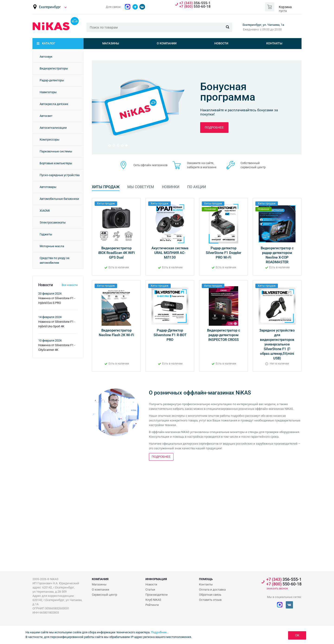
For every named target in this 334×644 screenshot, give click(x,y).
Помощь (206, 579)
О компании (167, 43)
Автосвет (46, 116)
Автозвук (46, 57)
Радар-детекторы (52, 80)
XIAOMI (45, 211)
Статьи (150, 590)
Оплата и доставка (212, 590)
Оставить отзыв (210, 600)
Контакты (274, 43)
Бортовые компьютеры (56, 163)
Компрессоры (50, 140)
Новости (221, 43)
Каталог (49, 43)
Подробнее (214, 127)
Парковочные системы (56, 151)
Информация (156, 579)
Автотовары (48, 187)
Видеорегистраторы (54, 68)
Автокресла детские (54, 104)
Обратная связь (210, 595)
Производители (157, 595)
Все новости (70, 285)
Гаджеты (46, 234)
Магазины (111, 43)
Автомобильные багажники (59, 199)
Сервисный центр (104, 595)
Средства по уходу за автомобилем (55, 260)
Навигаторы (48, 92)
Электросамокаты (53, 222)
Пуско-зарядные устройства (60, 175)
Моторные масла (52, 246)
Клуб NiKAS (153, 600)
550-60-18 (195, 7)
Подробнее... (160, 632)
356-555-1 (195, 3)
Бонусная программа (228, 92)
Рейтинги (152, 605)
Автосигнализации (53, 128)
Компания (100, 579)
